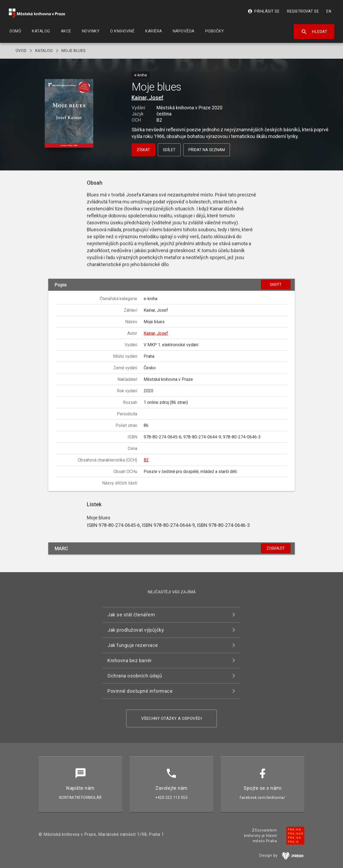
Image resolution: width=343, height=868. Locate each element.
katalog (44, 51)
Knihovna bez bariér (130, 660)
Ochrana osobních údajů (135, 676)
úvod (21, 51)
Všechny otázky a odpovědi (172, 718)
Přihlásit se (264, 11)
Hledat (314, 32)
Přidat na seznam (207, 150)
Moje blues (73, 51)
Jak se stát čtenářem (131, 615)
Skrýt (276, 285)
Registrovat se (303, 11)
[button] (69, 114)
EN (329, 11)
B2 (146, 460)
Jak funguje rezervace (133, 645)
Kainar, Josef (148, 98)
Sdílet (169, 150)
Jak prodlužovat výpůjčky (136, 630)
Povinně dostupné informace (140, 691)
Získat (143, 150)
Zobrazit (276, 548)
